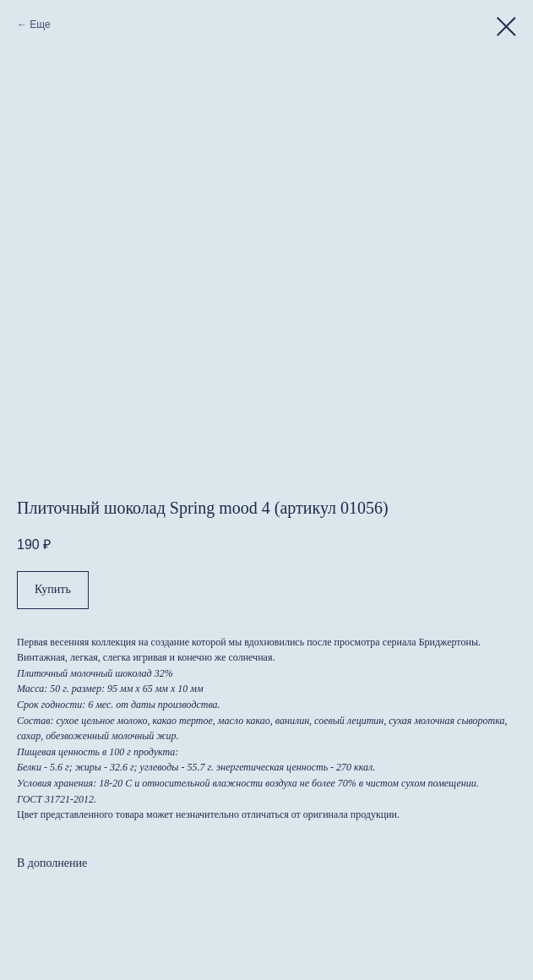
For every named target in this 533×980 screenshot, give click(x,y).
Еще (40, 24)
